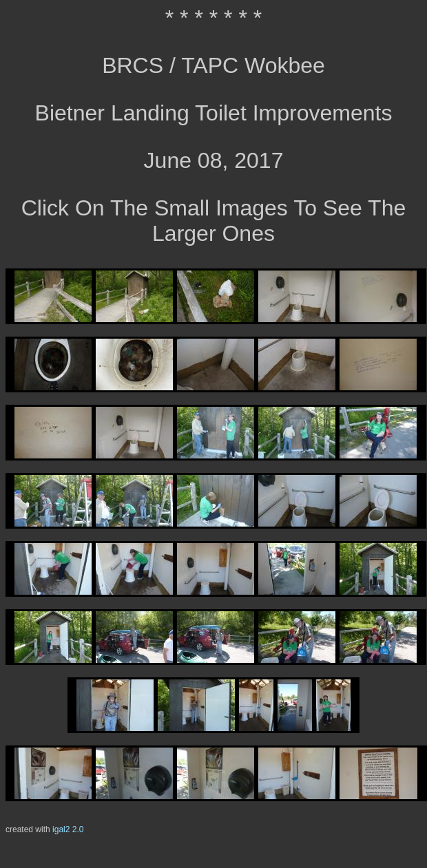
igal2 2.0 (68, 829)
